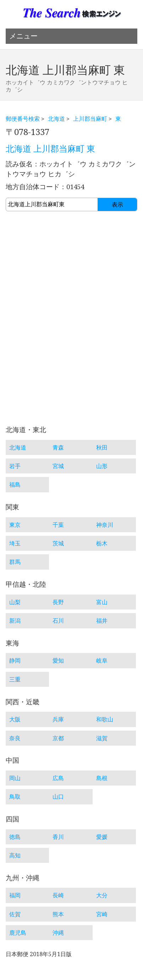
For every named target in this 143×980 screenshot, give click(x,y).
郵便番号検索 (23, 119)
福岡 (15, 895)
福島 (15, 484)
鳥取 (15, 797)
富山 (102, 602)
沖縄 (58, 933)
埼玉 (15, 543)
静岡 (15, 660)
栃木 (102, 543)
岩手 (15, 466)
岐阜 (102, 660)
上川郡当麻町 (90, 119)
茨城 (58, 543)
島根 (102, 778)
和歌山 (105, 719)
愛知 (58, 660)
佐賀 (15, 914)
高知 (15, 855)
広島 (58, 778)
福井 (102, 621)
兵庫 (58, 719)
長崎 (58, 895)
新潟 (15, 621)
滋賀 (102, 738)
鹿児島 (18, 933)
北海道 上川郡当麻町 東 (50, 149)
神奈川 (105, 525)
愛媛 (102, 837)
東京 (15, 525)
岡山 (15, 778)
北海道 (56, 119)
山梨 (15, 602)
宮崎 (102, 914)
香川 (58, 837)
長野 (58, 602)
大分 (102, 895)
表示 (117, 205)
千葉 (58, 525)
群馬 (15, 562)
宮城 (58, 466)
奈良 (15, 738)
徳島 (15, 837)
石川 (58, 621)
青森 (58, 447)
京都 (58, 738)
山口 (58, 797)
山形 (102, 466)
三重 (15, 679)
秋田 (102, 447)
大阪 (15, 719)
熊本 (58, 914)
